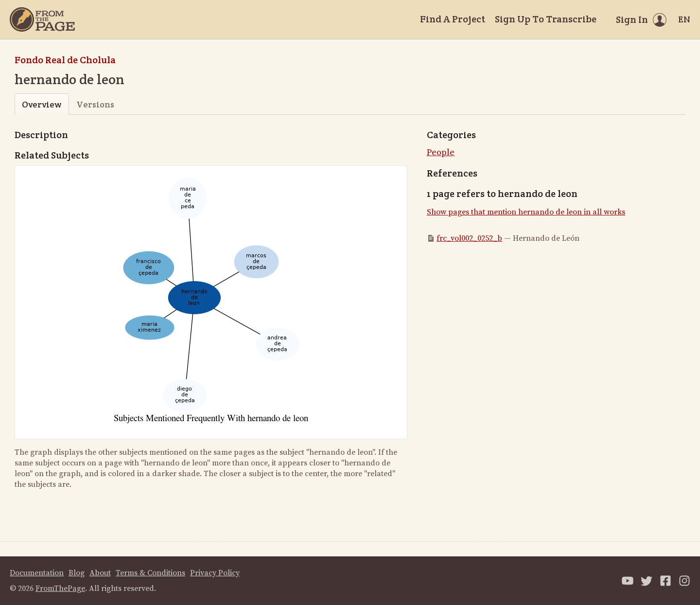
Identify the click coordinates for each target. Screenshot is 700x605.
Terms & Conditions (150, 573)
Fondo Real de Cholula (65, 60)
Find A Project (453, 19)
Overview (42, 104)
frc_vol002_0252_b (469, 238)
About (100, 573)
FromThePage (60, 588)
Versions (95, 104)
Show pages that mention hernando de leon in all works (526, 212)
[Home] (42, 19)
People (441, 152)
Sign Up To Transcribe (546, 19)
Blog (77, 573)
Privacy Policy (215, 573)
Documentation (37, 573)
